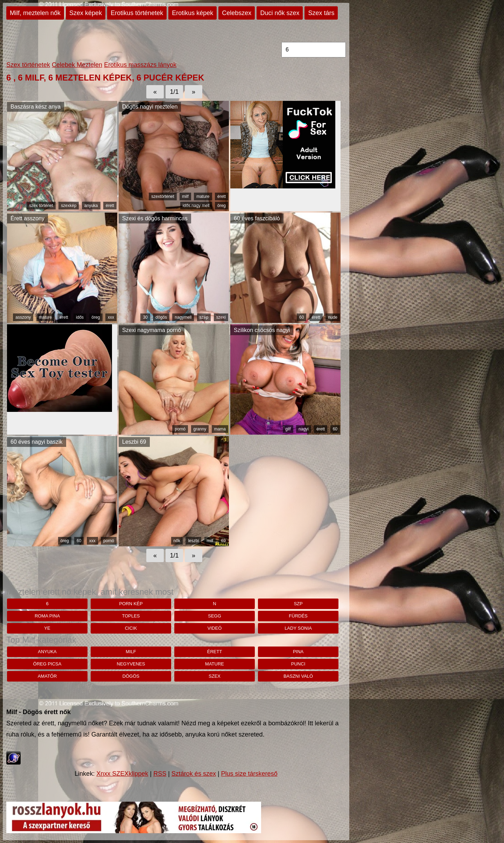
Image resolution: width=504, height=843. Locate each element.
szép (204, 317)
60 (302, 317)
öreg (222, 206)
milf (185, 196)
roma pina (47, 616)
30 (145, 317)
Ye (47, 628)
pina (298, 652)
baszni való (298, 676)
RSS (160, 774)
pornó (180, 429)
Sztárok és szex (194, 774)
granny (200, 429)
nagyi (304, 429)
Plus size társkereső (249, 774)
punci (298, 664)
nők (177, 541)
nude (333, 317)
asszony (23, 317)
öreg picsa (47, 664)
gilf (288, 429)
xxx (111, 317)
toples (131, 616)
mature (203, 196)
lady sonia (298, 628)
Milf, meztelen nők (35, 13)
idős (80, 317)
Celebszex (237, 13)
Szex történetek (28, 65)
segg (215, 616)
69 (223, 541)
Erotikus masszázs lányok (140, 65)
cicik (131, 628)
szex (215, 676)
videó (215, 628)
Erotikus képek (192, 13)
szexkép (69, 206)
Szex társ (321, 13)
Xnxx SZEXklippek (122, 774)
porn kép (131, 604)
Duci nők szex (280, 13)
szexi (221, 317)
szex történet (41, 206)
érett (110, 206)
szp (298, 604)
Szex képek (86, 13)
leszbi (193, 541)
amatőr (47, 676)
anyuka (91, 206)
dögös (161, 317)
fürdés (298, 616)
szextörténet (163, 196)
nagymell (183, 317)
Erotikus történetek (137, 13)
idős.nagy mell (196, 206)
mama (220, 429)
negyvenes (131, 664)
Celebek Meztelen (77, 65)
